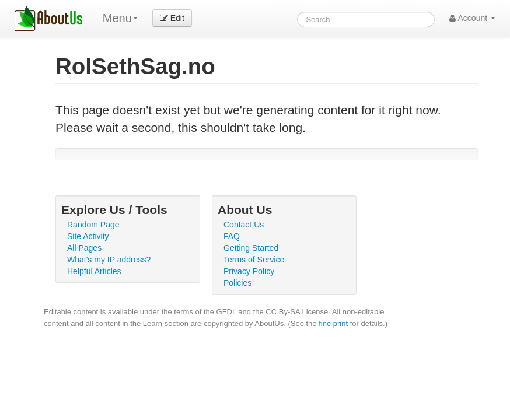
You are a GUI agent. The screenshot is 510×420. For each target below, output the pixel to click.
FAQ (232, 236)
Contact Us (244, 225)
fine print (333, 323)
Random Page (93, 225)
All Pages (84, 248)
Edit (172, 18)
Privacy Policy (249, 271)
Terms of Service (254, 260)
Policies (237, 283)
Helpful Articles (94, 271)
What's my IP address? (109, 260)
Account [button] (472, 18)
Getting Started (251, 248)
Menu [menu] (120, 18)
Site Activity (88, 236)
